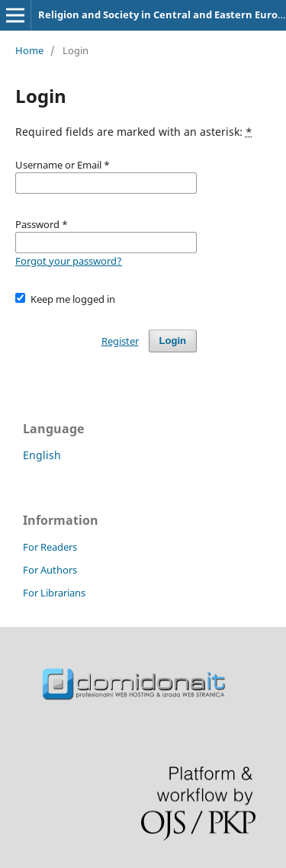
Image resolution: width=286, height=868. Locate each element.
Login (173, 341)
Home (29, 50)
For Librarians (54, 593)
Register (120, 341)
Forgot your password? (69, 261)
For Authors (50, 570)
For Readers (50, 547)
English (42, 455)
